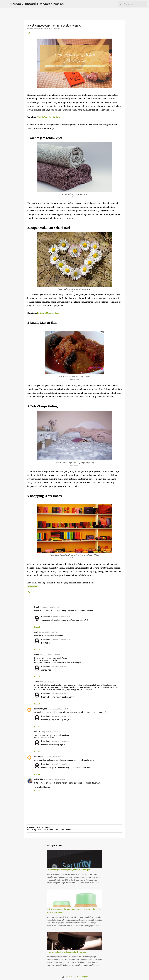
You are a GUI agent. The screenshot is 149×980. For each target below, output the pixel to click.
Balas (37, 627)
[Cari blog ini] (135, 4)
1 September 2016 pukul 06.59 (61, 741)
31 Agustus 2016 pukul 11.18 (51, 732)
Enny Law (46, 617)
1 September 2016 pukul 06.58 (61, 716)
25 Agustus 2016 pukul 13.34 (60, 639)
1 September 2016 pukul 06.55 (61, 666)
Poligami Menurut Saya (48, 313)
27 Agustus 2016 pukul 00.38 (50, 655)
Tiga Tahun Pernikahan (48, 117)
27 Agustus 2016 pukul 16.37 (49, 682)
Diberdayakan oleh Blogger (75, 977)
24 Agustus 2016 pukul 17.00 (49, 607)
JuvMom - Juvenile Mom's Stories (35, 4)
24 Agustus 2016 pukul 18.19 (60, 617)
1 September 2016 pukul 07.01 (61, 764)
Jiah (36, 632)
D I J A (37, 732)
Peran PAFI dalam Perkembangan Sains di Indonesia (66, 952)
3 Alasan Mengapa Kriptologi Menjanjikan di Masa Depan (68, 870)
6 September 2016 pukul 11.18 (54, 779)
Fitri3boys (39, 757)
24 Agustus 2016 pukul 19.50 (49, 632)
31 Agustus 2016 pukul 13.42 (54, 757)
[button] (29, 33)
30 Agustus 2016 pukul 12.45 (58, 709)
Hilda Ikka (39, 779)
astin (37, 682)
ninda (37, 655)
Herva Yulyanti (41, 709)
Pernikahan (32, 586)
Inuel (37, 607)
